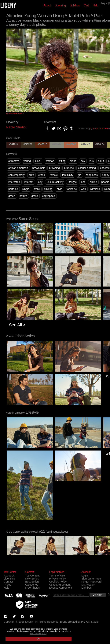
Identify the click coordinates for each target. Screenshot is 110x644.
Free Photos (32, 588)
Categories (32, 585)
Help (95, 5)
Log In (104, 3)
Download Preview (15, 113)
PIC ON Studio (90, 622)
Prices (7, 585)
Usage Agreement (60, 585)
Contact (8, 582)
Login (85, 576)
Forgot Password (91, 582)
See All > (17, 325)
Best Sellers (32, 582)
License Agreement (60, 588)
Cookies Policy (58, 582)
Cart (86, 5)
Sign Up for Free (91, 579)
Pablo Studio (16, 127)
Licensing (60, 5)
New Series (32, 579)
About (47, 5)
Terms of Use (57, 576)
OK (38, 639)
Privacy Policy (57, 579)
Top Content (32, 576)
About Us (9, 576)
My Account (88, 585)
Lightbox (75, 5)
